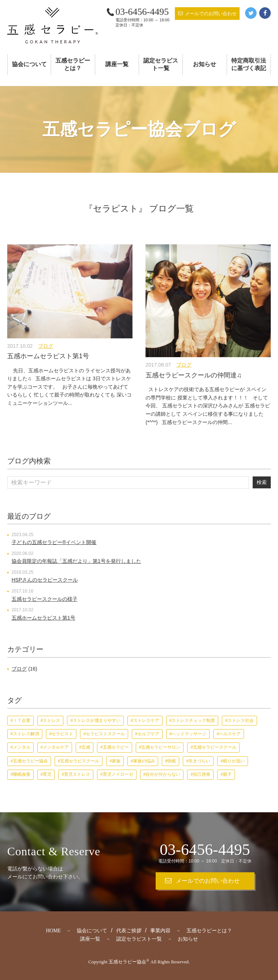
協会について (29, 64)
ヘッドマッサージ (189, 734)
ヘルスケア (230, 734)
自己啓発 (202, 774)
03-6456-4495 (142, 12)
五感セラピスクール (80, 761)
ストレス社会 (241, 720)
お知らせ (205, 64)
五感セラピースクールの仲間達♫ (194, 375)
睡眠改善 (22, 774)
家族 (116, 761)
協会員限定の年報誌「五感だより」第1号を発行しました (76, 561)
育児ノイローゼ (118, 774)
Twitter (251, 13)
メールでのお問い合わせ (211, 14)
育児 (47, 774)
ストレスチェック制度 (193, 720)
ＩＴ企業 (22, 720)
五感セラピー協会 (30, 761)
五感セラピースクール (215, 747)
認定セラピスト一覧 (161, 64)
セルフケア (148, 734)
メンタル (22, 747)
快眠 (172, 761)
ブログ (46, 346)
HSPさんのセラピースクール (45, 580)
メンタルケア (56, 747)
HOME (53, 931)
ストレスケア (146, 720)
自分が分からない (163, 774)
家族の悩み (144, 761)
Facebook (265, 13)
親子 (227, 774)
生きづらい (199, 761)
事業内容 (160, 931)
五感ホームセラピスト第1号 (48, 356)
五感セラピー (116, 747)
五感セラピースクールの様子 (45, 599)
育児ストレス (77, 774)
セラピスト (62, 734)
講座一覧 (117, 64)
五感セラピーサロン (161, 747)
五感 (86, 747)
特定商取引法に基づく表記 (249, 64)
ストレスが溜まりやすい (97, 720)
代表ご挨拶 (129, 931)
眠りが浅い (234, 761)
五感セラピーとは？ (73, 64)
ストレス (51, 720)
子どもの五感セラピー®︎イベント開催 (54, 542)
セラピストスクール (105, 734)
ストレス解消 (26, 734)
